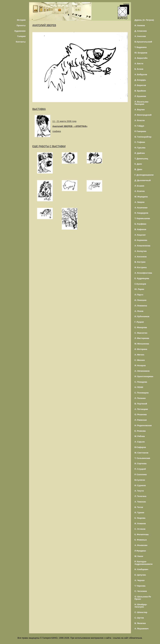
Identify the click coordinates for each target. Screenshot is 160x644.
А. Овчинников (142, 371)
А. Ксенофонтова (143, 273)
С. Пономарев (142, 393)
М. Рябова (140, 436)
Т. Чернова (140, 586)
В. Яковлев (140, 623)
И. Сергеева (141, 464)
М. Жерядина (141, 197)
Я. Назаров (140, 365)
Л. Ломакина (141, 306)
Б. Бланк (139, 69)
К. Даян (138, 164)
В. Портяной (141, 404)
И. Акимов (140, 25)
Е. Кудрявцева (142, 278)
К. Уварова (140, 518)
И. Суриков (140, 485)
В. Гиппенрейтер (143, 137)
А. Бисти (139, 64)
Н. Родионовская (143, 425)
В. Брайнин (140, 91)
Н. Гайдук (139, 126)
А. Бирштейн (141, 58)
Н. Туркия (139, 513)
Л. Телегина (140, 496)
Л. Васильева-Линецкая (142, 103)
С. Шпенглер (141, 612)
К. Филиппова (142, 534)
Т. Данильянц (141, 159)
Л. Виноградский (143, 115)
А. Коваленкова (142, 246)
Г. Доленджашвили (144, 175)
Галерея (21, 36)
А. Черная (140, 580)
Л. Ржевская (141, 420)
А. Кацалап (140, 235)
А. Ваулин (140, 110)
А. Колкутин (141, 251)
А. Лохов (139, 311)
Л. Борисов (140, 85)
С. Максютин (141, 333)
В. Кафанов (140, 229)
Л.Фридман (140, 551)
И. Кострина (141, 267)
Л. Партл (139, 295)
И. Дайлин (140, 153)
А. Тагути (139, 491)
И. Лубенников (142, 316)
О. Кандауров (141, 213)
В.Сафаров (140, 447)
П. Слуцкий (140, 469)
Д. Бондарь (140, 80)
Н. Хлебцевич (141, 569)
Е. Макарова (141, 327)
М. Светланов (141, 453)
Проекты (21, 25)
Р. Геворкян (140, 131)
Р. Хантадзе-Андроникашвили (144, 563)
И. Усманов (140, 523)
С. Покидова (141, 382)
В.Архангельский (143, 42)
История (21, 20)
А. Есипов (140, 191)
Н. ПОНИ (139, 387)
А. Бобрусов (141, 74)
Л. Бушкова (140, 96)
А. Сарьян (140, 442)
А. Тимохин (140, 502)
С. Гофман (140, 142)
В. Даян (138, 169)
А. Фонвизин (141, 545)
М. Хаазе (139, 556)
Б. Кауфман (140, 224)
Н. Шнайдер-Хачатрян (141, 606)
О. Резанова (141, 414)
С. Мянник (140, 360)
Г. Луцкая (139, 322)
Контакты (21, 42)
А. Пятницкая (141, 409)
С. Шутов (139, 618)
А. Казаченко (141, 208)
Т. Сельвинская (142, 458)
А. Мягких (139, 355)
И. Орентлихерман (144, 376)
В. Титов (139, 507)
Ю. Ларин (139, 289)
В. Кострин (140, 262)
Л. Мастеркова (142, 338)
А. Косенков (141, 257)
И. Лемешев (140, 300)
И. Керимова (141, 240)
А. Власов (140, 120)
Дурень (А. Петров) (144, 20)
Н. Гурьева (140, 148)
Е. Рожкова (140, 431)
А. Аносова (140, 36)
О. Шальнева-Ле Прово (143, 598)
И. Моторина (141, 349)
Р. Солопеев (141, 474)
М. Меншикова (142, 344)
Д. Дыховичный (143, 180)
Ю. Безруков (141, 53)
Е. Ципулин (140, 575)
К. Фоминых (141, 540)
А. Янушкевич (142, 629)
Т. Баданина (141, 47)
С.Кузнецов (140, 284)
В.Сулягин (140, 480)
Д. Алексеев (141, 31)
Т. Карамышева (142, 218)
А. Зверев (140, 202)
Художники (20, 31)
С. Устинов (140, 529)
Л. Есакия (139, 186)
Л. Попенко (140, 398)
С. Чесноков (141, 591)
